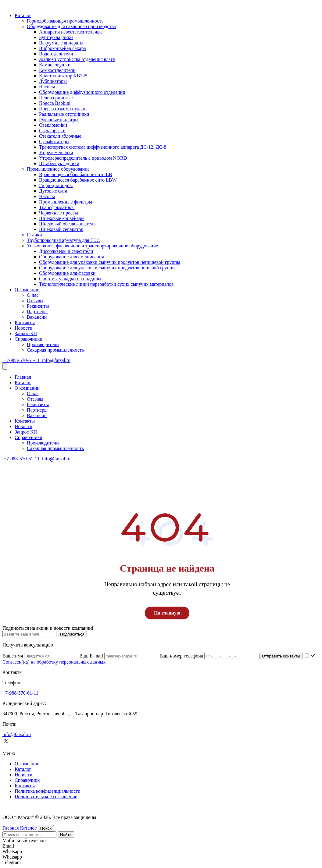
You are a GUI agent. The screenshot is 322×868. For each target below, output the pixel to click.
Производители (43, 344)
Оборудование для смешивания (72, 257)
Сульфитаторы (54, 142)
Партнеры (37, 312)
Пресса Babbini (55, 103)
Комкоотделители (57, 70)
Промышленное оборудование (58, 169)
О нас (33, 295)
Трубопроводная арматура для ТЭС (63, 240)
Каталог (23, 15)
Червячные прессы (59, 213)
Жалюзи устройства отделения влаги (77, 59)
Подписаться (72, 634)
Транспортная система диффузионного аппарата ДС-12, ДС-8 (103, 147)
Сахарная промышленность (55, 350)
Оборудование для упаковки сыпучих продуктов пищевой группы (107, 268)
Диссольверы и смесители (66, 251)
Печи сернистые (56, 98)
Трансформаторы (57, 207)
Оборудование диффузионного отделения (82, 92)
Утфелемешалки (56, 152)
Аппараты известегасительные (71, 32)
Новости (23, 328)
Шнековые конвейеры (62, 218)
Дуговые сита (53, 191)
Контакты (25, 322)
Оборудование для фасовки (67, 273)
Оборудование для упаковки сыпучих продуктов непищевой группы (110, 262)
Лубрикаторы (53, 81)
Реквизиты (38, 306)
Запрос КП (26, 333)
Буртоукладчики (56, 37)
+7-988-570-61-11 (22, 360)
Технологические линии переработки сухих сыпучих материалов (106, 284)
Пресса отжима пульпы (63, 109)
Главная (23, 377)
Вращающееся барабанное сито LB (75, 174)
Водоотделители (56, 54)
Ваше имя (41, 656)
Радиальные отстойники (64, 114)
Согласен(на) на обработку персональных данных (54, 662)
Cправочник (27, 780)
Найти (66, 835)
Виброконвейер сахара (63, 48)
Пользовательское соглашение (46, 797)
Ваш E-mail (119, 656)
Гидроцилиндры (56, 185)
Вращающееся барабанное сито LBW (78, 180)
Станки (34, 235)
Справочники (29, 339)
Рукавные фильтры (59, 120)
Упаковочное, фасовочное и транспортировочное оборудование (92, 246)
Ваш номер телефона (209, 656)
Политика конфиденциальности (48, 791)
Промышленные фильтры (66, 202)
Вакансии (37, 317)
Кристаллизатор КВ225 (63, 76)
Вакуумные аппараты (61, 43)
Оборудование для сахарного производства (71, 26)
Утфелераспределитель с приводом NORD (83, 158)
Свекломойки (53, 125)
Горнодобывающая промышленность (65, 21)
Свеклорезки (52, 131)
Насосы (47, 87)
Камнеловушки (55, 65)
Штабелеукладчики (59, 163)
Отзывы (35, 301)
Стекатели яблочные (60, 136)
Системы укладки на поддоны (70, 279)
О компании (27, 290)
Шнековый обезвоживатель (67, 224)
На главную (167, 613)
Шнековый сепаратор (61, 229)
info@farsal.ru (56, 360)
